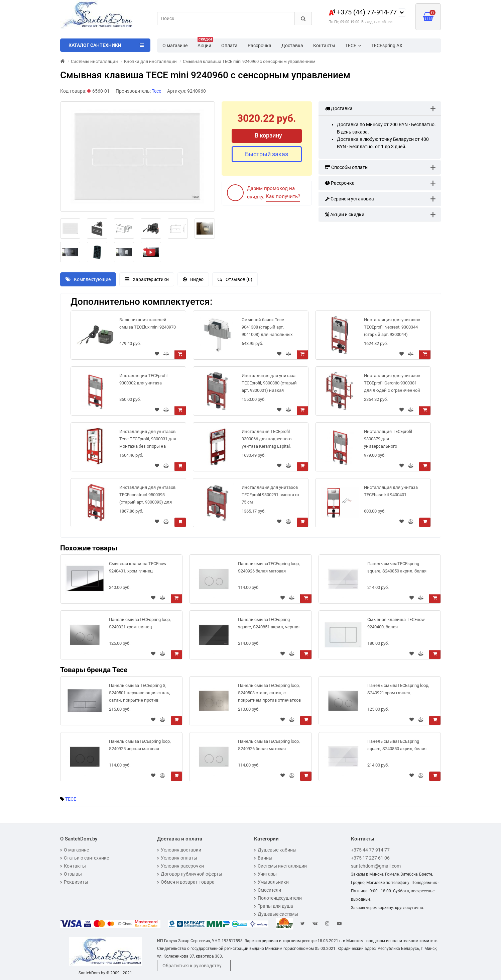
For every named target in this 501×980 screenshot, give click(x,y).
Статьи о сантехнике (85, 858)
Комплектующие (88, 279)
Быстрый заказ (267, 154)
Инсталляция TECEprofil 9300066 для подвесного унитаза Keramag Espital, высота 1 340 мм (267, 440)
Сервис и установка (350, 199)
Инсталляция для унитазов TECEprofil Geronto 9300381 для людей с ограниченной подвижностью (392, 384)
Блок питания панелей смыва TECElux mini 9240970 (148, 323)
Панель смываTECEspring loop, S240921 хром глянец (140, 623)
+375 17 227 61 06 (370, 858)
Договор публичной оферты (190, 874)
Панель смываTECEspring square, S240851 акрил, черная (269, 623)
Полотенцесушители (278, 898)
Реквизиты (74, 882)
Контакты (324, 46)
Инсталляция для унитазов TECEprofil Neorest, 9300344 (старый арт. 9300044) (392, 327)
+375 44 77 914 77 (370, 850)
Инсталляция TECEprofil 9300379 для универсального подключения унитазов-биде (389, 440)
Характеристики (147, 279)
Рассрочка (260, 46)
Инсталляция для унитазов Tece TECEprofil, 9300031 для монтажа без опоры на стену (148, 440)
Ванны (263, 858)
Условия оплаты (177, 858)
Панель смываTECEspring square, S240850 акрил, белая (397, 567)
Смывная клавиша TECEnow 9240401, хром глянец (138, 567)
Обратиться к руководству (192, 966)
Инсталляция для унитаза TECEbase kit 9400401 (391, 491)
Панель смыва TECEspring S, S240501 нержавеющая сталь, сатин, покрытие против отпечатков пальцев (140, 694)
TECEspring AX (387, 46)
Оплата (229, 46)
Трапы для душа (274, 906)
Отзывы (71, 874)
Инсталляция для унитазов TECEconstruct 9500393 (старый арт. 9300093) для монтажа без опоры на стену (147, 496)
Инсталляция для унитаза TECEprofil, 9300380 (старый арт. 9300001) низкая (269, 383)
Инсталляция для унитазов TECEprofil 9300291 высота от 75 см (271, 495)
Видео (193, 279)
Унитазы (265, 874)
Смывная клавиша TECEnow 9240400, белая (396, 623)
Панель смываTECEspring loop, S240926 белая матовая (269, 567)
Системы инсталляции (280, 866)
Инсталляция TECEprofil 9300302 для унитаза (143, 379)
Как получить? (283, 196)
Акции (205, 43)
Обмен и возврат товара (186, 882)
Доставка (292, 46)
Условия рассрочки (180, 866)
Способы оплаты (347, 167)
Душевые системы (276, 914)
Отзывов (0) (235, 279)
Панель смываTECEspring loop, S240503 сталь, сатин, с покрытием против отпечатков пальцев (269, 694)
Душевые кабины (275, 850)
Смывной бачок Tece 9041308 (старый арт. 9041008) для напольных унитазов (267, 328)
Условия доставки (179, 850)
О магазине (175, 46)
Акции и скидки (345, 214)
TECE (353, 46)
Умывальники (271, 882)
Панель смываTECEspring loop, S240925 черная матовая (140, 745)
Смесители (268, 890)
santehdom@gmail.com (376, 866)
